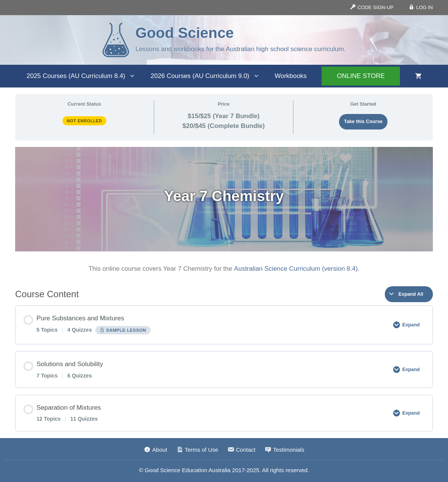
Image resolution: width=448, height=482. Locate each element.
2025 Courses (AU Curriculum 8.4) (85, 76)
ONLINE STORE (361, 76)
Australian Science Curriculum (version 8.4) (296, 269)
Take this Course (363, 121)
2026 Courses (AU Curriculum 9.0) (209, 76)
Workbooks (291, 76)
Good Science (185, 33)
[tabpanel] (224, 210)
